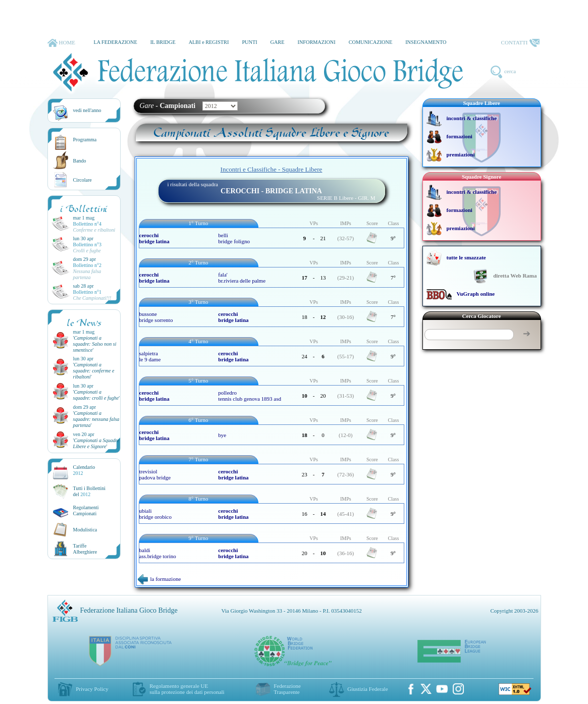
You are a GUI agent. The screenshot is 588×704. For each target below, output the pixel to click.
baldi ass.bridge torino (158, 553)
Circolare (83, 180)
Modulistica (85, 530)
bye (222, 435)
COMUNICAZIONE (371, 42)
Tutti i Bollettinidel (90, 491)
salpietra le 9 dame (150, 356)
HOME (61, 43)
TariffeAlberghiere (85, 549)
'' (95, 344)
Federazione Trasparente (287, 689)
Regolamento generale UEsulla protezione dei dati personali (187, 689)
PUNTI (249, 42)
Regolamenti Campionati (86, 510)
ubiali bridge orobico (155, 514)
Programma (85, 140)
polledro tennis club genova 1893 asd (250, 396)
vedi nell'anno (87, 110)
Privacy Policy (92, 689)
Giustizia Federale (367, 689)
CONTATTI (520, 43)
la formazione (159, 579)
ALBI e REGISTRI (209, 42)
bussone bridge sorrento (156, 317)
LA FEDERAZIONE (115, 42)
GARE (278, 42)
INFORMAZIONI (316, 42)
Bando (80, 161)
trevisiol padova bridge (155, 474)
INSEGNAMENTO (426, 42)
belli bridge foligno (234, 238)
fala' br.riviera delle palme (242, 278)
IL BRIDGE (163, 42)
